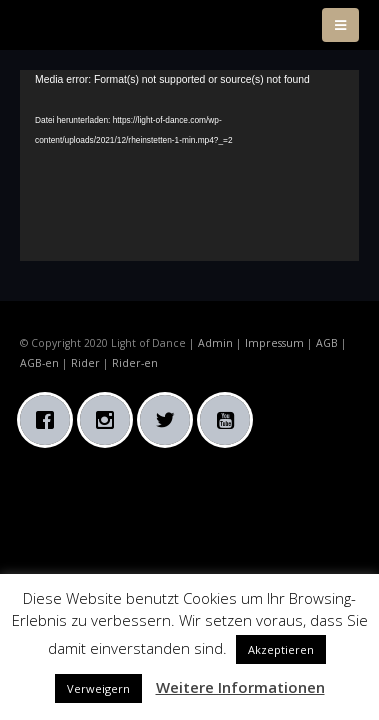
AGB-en (39, 363)
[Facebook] (50, 420)
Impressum (274, 343)
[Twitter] (170, 420)
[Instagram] (110, 420)
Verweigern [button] (98, 688)
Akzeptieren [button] (281, 649)
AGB (327, 343)
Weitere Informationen (240, 687)
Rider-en (135, 363)
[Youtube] (230, 420)
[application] (189, 165)
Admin (215, 343)
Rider (85, 363)
